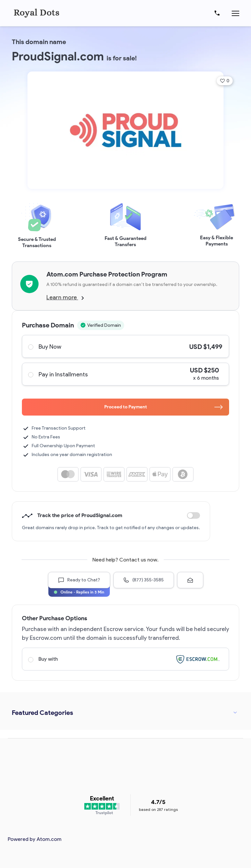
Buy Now (125, 346)
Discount (193, 515)
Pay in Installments (125, 374)
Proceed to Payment (164, 407)
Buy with (125, 659)
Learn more (65, 297)
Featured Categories (42, 713)
